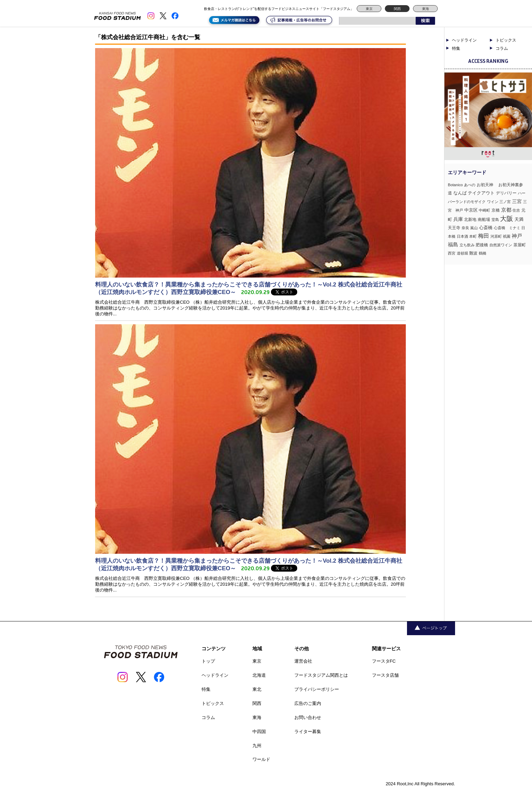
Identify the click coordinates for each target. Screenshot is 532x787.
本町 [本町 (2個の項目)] (473, 236)
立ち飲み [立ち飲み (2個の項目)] (467, 245)
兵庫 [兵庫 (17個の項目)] (458, 219)
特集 (456, 48)
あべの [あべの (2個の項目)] (470, 185)
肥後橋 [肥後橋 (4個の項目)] (482, 245)
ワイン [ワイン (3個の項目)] (493, 202)
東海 (426, 9)
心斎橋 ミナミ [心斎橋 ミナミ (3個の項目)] (507, 228)
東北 (257, 689)
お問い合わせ (308, 717)
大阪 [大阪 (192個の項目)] (507, 219)
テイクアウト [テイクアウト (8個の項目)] (481, 193)
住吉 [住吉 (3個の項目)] (516, 210)
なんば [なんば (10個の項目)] (460, 193)
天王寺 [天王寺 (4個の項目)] (454, 228)
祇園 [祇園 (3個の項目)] (507, 236)
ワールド (261, 759)
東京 (369, 9)
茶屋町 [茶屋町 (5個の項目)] (520, 245)
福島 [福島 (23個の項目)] (453, 245)
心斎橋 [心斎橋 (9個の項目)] (486, 228)
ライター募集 (308, 732)
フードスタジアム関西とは (321, 675)
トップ (208, 661)
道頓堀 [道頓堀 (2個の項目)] (462, 253)
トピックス (506, 40)
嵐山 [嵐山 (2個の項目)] (474, 228)
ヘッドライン (464, 40)
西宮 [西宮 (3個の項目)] (452, 253)
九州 (257, 746)
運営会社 (303, 661)
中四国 (259, 732)
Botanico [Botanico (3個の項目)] (455, 185)
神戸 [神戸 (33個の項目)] (517, 236)
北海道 (259, 675)
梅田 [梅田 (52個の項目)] (484, 236)
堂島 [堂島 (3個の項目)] (495, 220)
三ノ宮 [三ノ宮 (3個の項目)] (505, 202)
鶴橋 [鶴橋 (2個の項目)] (483, 253)
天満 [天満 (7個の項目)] (519, 220)
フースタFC (384, 661)
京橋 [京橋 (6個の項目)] (496, 210)
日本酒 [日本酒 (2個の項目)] (462, 236)
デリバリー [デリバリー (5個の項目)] (506, 193)
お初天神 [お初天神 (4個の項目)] (487, 185)
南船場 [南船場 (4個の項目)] (484, 219)
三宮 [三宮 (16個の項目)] (517, 201)
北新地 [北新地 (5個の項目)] (470, 220)
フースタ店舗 (385, 675)
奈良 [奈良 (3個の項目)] (465, 228)
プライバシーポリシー (317, 689)
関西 (397, 9)
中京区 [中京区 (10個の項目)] (471, 210)
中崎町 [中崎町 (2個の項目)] (484, 210)
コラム (502, 48)
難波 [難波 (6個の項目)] (473, 253)
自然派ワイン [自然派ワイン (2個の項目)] (501, 245)
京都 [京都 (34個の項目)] (506, 210)
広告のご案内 (308, 703)
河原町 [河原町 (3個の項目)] (496, 236)
